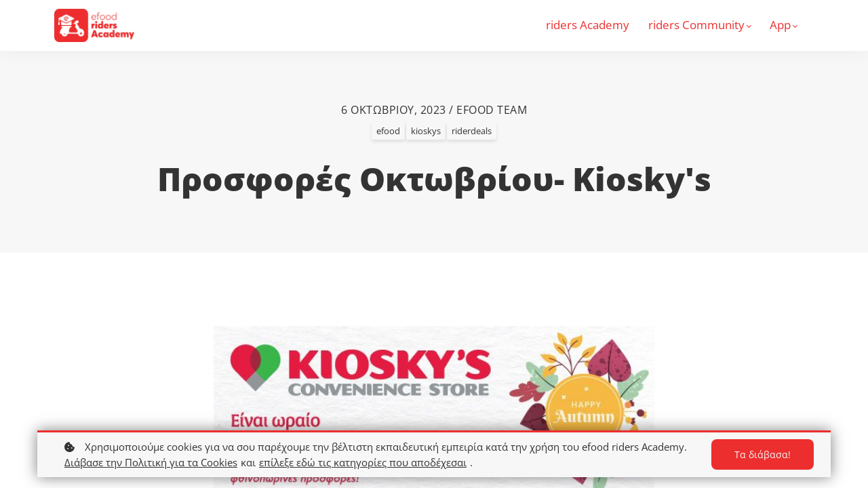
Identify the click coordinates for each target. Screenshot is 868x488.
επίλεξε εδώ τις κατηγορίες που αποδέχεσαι (363, 462)
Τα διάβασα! (763, 454)
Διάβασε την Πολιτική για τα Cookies (151, 462)
